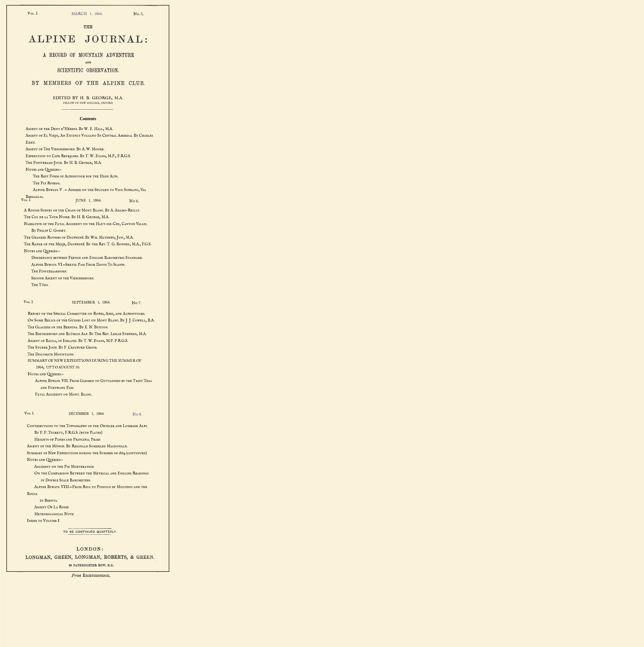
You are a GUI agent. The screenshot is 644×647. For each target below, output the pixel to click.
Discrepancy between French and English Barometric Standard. (83, 258)
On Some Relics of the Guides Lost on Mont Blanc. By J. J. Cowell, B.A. (91, 320)
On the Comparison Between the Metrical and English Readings (88, 473)
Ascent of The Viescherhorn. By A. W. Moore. (65, 149)
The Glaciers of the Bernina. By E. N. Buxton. (68, 327)
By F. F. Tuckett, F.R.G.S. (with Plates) (65, 433)
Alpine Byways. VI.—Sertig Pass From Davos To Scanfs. (74, 265)
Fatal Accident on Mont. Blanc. (60, 394)
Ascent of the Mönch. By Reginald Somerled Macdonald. (77, 446)
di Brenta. (42, 500)
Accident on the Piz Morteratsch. (61, 467)
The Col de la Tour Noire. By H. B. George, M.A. (67, 217)
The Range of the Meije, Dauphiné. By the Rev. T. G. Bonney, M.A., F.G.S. (88, 244)
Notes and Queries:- (44, 170)
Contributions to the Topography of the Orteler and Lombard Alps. (87, 426)
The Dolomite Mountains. (51, 354)
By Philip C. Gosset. (45, 231)
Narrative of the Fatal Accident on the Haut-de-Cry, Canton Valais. (86, 224)
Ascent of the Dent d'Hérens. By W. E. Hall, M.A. (69, 129)
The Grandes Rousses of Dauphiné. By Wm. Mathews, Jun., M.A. (79, 237)
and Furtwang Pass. (51, 388)
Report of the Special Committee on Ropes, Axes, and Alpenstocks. (86, 314)
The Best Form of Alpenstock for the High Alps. (72, 176)
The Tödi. (36, 285)
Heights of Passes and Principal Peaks (64, 439)
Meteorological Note (50, 514)
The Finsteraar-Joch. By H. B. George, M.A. (64, 163)
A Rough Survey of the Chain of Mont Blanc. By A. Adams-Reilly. (82, 210)
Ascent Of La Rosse (48, 507)
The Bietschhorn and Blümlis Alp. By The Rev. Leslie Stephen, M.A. (87, 334)
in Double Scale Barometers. (59, 480)
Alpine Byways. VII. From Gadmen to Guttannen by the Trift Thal (90, 381)
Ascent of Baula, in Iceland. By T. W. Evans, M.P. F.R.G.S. (78, 341)
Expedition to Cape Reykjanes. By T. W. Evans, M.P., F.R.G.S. (78, 156)
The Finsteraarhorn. (46, 271)
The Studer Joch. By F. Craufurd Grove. (63, 347)
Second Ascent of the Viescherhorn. (59, 278)
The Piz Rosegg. (43, 183)
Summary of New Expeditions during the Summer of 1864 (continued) (87, 453)
